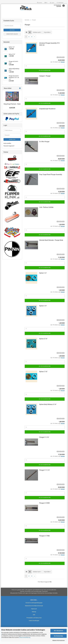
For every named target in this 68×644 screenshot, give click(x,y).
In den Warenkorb (45, 73)
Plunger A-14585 (44, 506)
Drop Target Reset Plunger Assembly (51, 177)
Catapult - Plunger (45, 78)
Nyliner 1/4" (43, 308)
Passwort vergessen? (9, 148)
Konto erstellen (7, 146)
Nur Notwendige (58, 636)
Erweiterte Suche (12, 37)
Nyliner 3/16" (43, 341)
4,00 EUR (12, 110)
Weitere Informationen (59, 640)
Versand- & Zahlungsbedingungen (34, 605)
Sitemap (34, 614)
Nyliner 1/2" (43, 276)
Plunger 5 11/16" (45, 473)
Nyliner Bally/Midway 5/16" (48, 407)
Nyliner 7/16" (43, 374)
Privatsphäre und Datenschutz (34, 620)
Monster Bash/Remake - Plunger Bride (51, 243)
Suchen (12, 33)
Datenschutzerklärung (25, 637)
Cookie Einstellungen (34, 623)
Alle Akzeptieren (58, 631)
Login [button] (52, 3)
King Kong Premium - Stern (12, 107)
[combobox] (37, 35)
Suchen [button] (40, 3)
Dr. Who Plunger (44, 144)
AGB (34, 617)
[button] (46, 3)
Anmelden (12, 142)
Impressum (34, 611)
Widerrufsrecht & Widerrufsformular (34, 608)
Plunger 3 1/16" (44, 440)
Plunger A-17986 (44, 538)
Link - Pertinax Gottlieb (46, 210)
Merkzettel (60, 3)
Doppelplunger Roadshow (47, 111)
